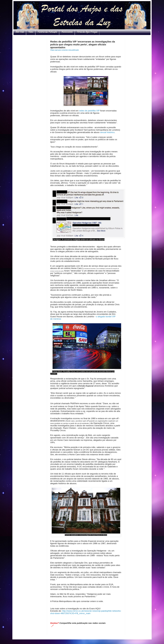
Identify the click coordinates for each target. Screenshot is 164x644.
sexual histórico (107, 132)
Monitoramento (67, 32)
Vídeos (31, 32)
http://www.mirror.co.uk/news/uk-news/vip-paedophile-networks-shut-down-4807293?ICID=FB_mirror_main (86, 612)
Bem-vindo (20, 32)
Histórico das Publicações (47, 32)
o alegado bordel (104, 317)
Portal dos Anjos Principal (87, 32)
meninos (57, 319)
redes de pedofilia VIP (89, 111)
